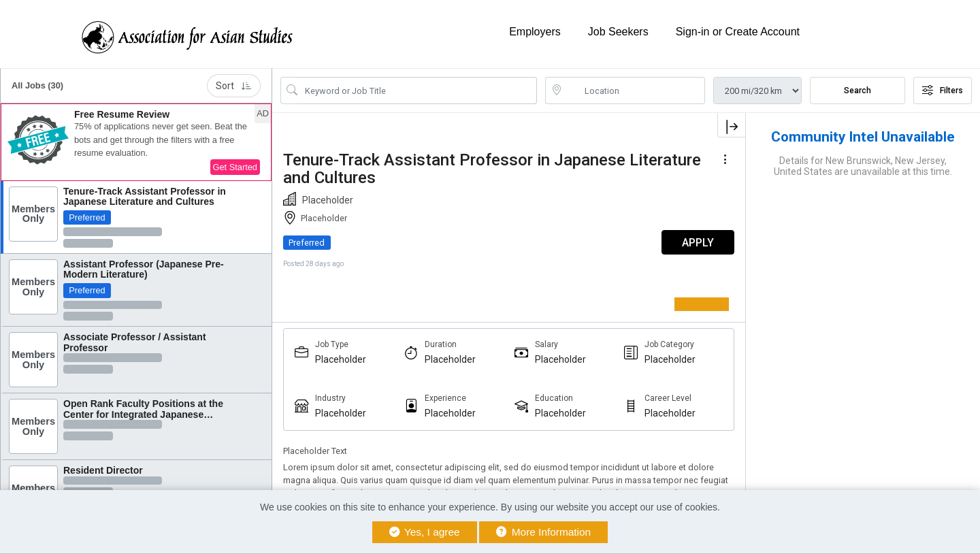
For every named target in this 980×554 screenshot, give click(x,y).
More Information (543, 532)
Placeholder (341, 359)
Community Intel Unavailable (863, 137)
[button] (136, 142)
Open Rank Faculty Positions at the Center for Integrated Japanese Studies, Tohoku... (143, 414)
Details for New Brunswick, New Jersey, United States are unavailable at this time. (863, 166)
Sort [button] (234, 86)
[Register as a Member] (712, 304)
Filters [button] (943, 91)
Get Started (235, 167)
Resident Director (103, 470)
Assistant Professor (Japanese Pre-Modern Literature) (144, 269)
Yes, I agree (425, 532)
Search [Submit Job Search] (857, 91)
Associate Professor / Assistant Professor (135, 342)
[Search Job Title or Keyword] (418, 91)
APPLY (698, 243)
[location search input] (635, 91)
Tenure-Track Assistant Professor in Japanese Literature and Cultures (145, 196)
